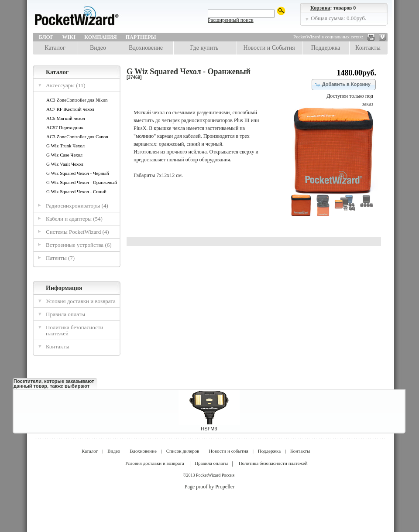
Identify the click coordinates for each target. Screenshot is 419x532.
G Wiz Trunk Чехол (65, 146)
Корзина (320, 8)
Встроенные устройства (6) (79, 245)
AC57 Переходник (65, 127)
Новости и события (228, 451)
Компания (100, 37)
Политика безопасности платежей (75, 330)
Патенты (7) (60, 258)
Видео (98, 48)
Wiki (69, 37)
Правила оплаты (65, 314)
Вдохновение (146, 48)
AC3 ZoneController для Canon (77, 136)
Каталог (55, 48)
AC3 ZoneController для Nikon (77, 100)
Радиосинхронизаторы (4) (77, 206)
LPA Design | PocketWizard (96, 18)
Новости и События (269, 48)
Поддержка (326, 48)
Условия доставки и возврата (81, 301)
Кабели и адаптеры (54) (74, 219)
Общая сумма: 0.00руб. (338, 18)
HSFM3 (209, 429)
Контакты (368, 48)
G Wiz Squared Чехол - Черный (78, 173)
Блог (46, 37)
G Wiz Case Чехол (64, 155)
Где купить (204, 48)
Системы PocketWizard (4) (77, 232)
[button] (344, 85)
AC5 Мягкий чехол (66, 118)
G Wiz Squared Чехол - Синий (76, 191)
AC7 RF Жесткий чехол (70, 109)
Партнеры (141, 37)
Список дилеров (183, 451)
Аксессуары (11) (66, 85)
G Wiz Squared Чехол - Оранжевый (82, 182)
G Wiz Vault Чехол (65, 164)
